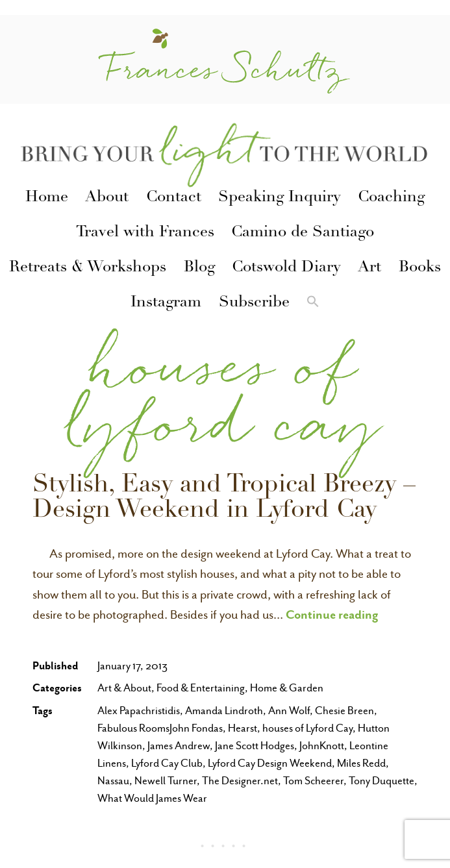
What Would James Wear (152, 798)
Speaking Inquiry (280, 198)
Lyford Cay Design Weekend (270, 763)
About (107, 198)
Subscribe (254, 303)
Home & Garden (287, 688)
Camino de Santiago (303, 233)
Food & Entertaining (201, 688)
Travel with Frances (145, 233)
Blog (199, 268)
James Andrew (179, 746)
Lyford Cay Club (167, 763)
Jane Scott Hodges (255, 746)
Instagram (166, 303)
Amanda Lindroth (224, 711)
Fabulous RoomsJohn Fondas (160, 728)
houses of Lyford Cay (307, 728)
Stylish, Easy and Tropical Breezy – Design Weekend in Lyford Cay (224, 499)
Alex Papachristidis (139, 711)
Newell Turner (166, 781)
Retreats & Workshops (88, 268)
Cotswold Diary (286, 268)
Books (420, 268)
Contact (174, 198)
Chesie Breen (344, 711)
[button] (313, 303)
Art (369, 268)
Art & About (124, 688)
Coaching (391, 198)
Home (47, 198)
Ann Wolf (289, 711)
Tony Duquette (381, 781)
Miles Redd (361, 763)
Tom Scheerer (313, 781)
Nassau (113, 781)
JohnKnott (322, 746)
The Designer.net (240, 781)
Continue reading (332, 614)
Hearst (243, 728)
